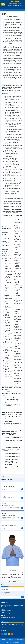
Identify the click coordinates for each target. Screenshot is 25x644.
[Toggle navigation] (23, 10)
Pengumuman (19, 625)
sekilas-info (4, 625)
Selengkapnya (13, 581)
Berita (3, 627)
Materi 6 (4, 494)
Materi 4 (4, 513)
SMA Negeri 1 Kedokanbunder (17, 640)
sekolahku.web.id (15, 642)
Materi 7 (4, 484)
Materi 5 (4, 504)
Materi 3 (4, 523)
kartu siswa (5, 589)
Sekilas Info (12, 625)
